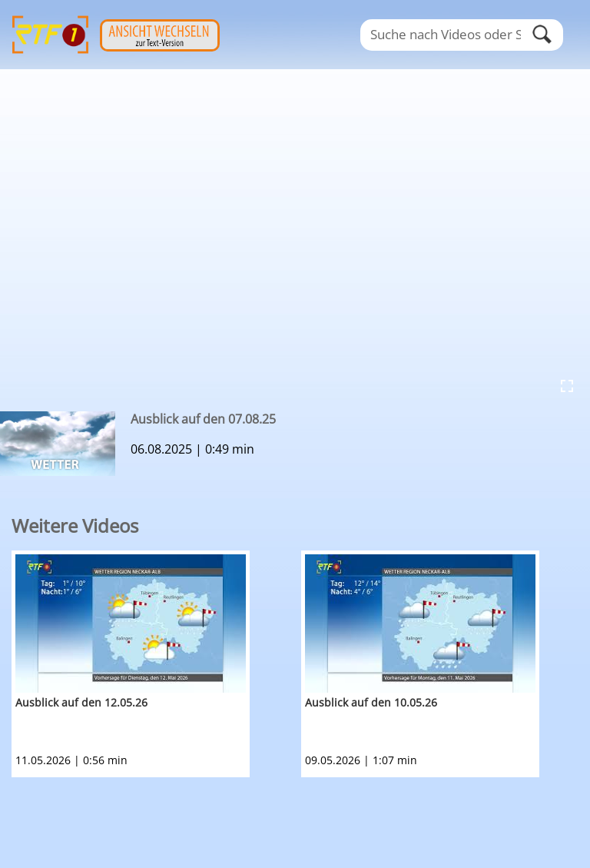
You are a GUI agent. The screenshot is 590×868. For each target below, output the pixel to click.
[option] (156, 664)
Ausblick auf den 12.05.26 (81, 702)
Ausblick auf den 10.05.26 (371, 702)
